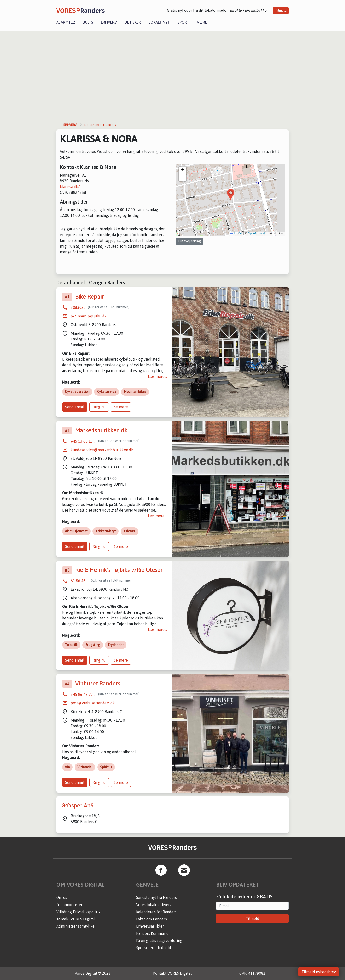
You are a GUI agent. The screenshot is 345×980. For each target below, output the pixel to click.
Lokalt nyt (159, 22)
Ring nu (99, 407)
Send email (75, 407)
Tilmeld (281, 11)
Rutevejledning (190, 241)
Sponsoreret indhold (154, 948)
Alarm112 (66, 22)
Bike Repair (90, 297)
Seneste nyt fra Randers (156, 897)
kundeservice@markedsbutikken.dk (102, 450)
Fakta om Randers (151, 919)
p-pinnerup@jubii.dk (89, 316)
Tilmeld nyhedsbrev (319, 972)
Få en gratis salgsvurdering (159, 941)
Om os (62, 897)
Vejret (203, 22)
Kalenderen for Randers (156, 912)
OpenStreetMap (258, 234)
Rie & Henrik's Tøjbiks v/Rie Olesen (120, 570)
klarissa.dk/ (70, 187)
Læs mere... (157, 376)
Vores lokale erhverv (154, 905)
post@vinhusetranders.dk (93, 703)
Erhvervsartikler (150, 926)
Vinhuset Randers (98, 683)
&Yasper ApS (78, 805)
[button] (231, 194)
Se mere (121, 407)
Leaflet (236, 234)
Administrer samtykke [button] (75, 926)
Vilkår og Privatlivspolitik (78, 912)
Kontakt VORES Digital (76, 919)
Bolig (88, 22)
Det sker (133, 22)
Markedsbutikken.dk (101, 430)
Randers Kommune (152, 933)
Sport (183, 22)
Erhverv (109, 22)
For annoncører (69, 905)
